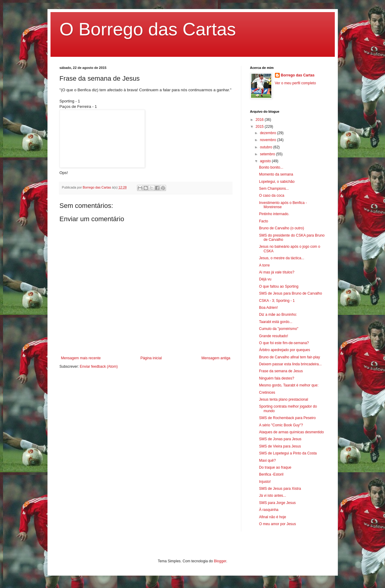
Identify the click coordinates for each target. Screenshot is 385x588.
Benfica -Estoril (271, 474)
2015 (260, 127)
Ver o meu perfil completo (295, 83)
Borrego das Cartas (298, 75)
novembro (268, 140)
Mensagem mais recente (81, 358)
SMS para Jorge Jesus (277, 503)
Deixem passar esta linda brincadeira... (290, 364)
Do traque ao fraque (275, 467)
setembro (268, 154)
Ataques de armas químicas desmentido (291, 432)
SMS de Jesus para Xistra (280, 489)
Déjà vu (265, 279)
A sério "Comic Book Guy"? (281, 425)
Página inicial (151, 358)
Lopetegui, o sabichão (277, 182)
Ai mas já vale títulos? (277, 272)
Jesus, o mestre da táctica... (281, 258)
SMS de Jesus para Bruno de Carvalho (290, 293)
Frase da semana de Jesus (281, 371)
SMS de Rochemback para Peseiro (287, 418)
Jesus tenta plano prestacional (283, 399)
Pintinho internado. (274, 214)
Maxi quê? (267, 460)
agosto (266, 161)
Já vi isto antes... (272, 496)
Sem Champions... (274, 189)
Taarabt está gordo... (276, 322)
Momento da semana (276, 174)
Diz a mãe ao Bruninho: (278, 315)
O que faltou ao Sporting (279, 286)
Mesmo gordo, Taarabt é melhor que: (289, 385)
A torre (264, 265)
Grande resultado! (273, 336)
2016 (260, 120)
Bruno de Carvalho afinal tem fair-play (289, 357)
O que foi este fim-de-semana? (284, 343)
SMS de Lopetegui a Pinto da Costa (288, 453)
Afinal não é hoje (272, 517)
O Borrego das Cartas (148, 29)
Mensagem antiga (216, 358)
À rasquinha (269, 510)
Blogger (220, 561)
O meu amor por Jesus (277, 524)
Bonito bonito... (271, 167)
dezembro (268, 133)
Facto (263, 221)
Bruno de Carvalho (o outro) (281, 228)
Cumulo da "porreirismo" (279, 329)
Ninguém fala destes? (276, 378)
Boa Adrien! (268, 308)
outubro (266, 147)
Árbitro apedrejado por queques (284, 350)
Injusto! (265, 482)
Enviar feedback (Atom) (99, 367)
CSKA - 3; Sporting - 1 (277, 301)
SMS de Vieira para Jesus (280, 446)
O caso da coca (271, 195)
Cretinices (267, 393)
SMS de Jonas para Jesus (280, 439)
